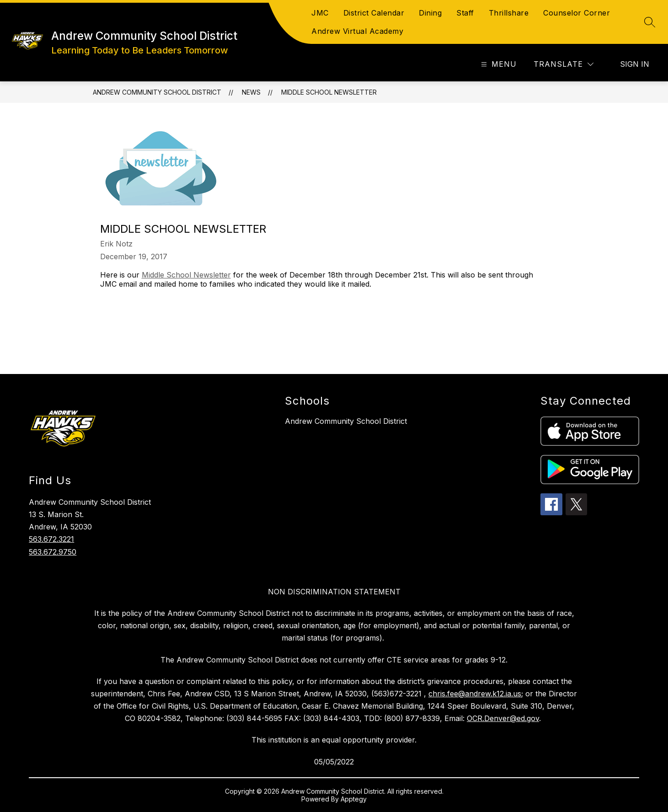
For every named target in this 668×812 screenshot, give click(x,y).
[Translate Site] (564, 64)
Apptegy (354, 799)
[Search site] (650, 22)
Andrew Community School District (157, 92)
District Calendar (374, 13)
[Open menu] (498, 64)
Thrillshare (509, 13)
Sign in (635, 64)
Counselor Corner (577, 13)
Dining (430, 13)
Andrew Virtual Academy (357, 31)
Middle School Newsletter (329, 92)
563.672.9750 (53, 552)
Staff (465, 13)
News (251, 92)
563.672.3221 (51, 539)
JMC (320, 13)
